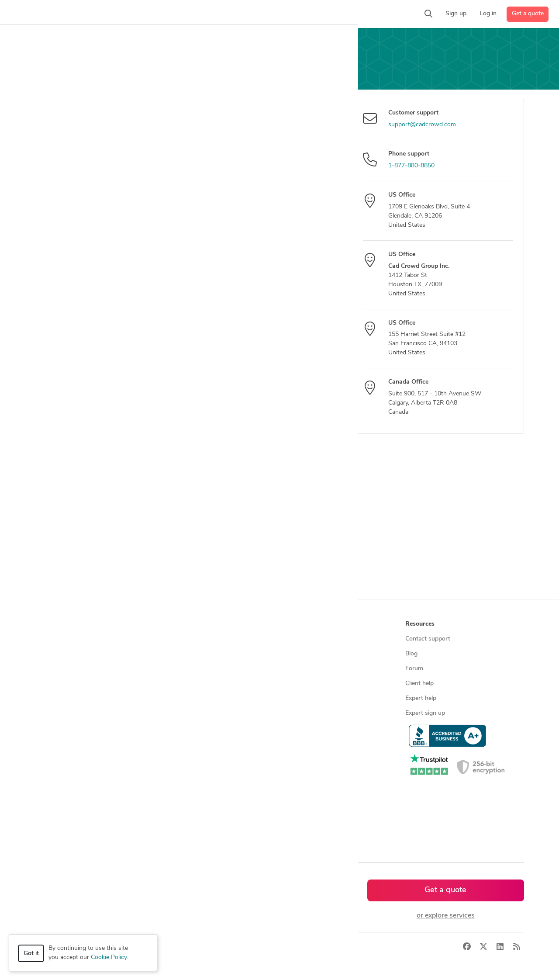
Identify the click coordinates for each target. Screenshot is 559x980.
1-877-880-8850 (411, 166)
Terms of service (305, 713)
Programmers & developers (76, 713)
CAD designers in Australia (197, 802)
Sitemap (172, 832)
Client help (419, 684)
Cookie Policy (109, 957)
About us (296, 639)
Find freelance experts (191, 639)
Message (49, 247)
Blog (411, 654)
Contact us (298, 698)
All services (54, 743)
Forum (414, 669)
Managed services (63, 654)
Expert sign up (425, 713)
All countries (178, 817)
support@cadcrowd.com (422, 125)
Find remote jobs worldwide (199, 698)
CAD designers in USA (192, 758)
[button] (169, 14)
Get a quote (528, 14)
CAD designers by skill (191, 743)
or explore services (446, 916)
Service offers (179, 669)
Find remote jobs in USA (194, 713)
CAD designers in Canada (195, 773)
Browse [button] (172, 624)
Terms (198, 947)
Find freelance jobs (186, 654)
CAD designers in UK (189, 788)
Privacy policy (302, 728)
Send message (69, 383)
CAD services (57, 684)
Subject (47, 178)
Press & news (302, 654)
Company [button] (296, 624)
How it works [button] (58, 624)
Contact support (428, 639)
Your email (52, 104)
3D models (175, 728)
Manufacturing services (71, 728)
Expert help (421, 698)
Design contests (61, 669)
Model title (52, 213)
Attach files (53, 336)
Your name (52, 141)
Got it (31, 954)
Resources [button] (420, 624)
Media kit (295, 669)
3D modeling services (68, 698)
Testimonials (300, 684)
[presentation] (250, 390)
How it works (58, 639)
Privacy (171, 947)
